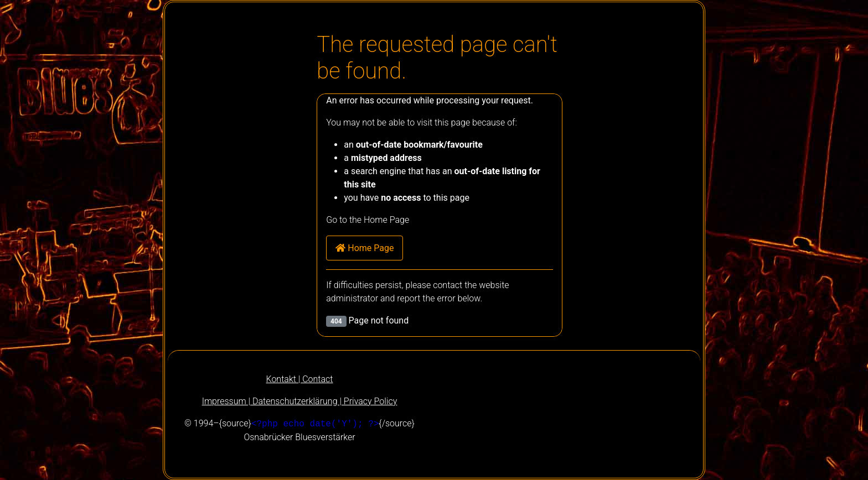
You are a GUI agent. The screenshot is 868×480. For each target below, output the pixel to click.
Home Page (365, 248)
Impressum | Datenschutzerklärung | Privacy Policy (300, 401)
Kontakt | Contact (300, 379)
